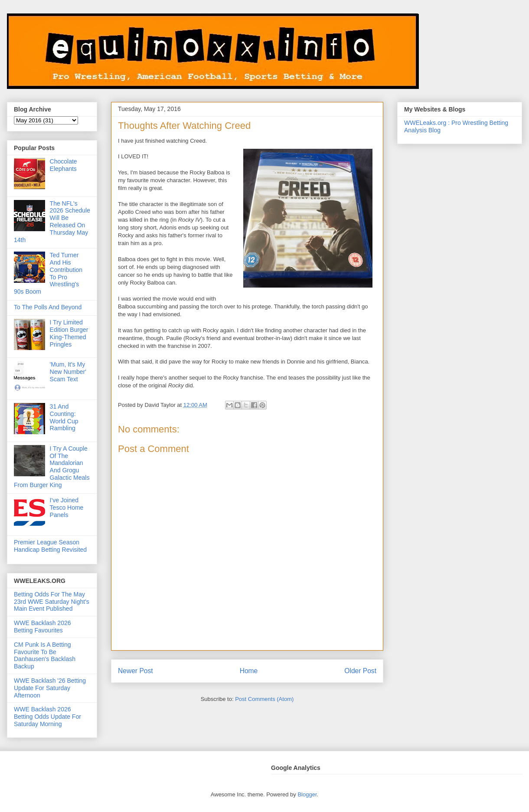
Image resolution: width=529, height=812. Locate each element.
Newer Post (136, 671)
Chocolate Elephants (64, 165)
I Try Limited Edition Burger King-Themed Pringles (69, 333)
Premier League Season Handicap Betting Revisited (50, 546)
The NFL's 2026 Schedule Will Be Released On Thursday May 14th (52, 222)
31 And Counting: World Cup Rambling (64, 417)
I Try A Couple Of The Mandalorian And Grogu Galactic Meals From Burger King (52, 467)
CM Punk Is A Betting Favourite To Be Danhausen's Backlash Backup (45, 655)
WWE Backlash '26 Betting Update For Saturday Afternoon (50, 688)
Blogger (307, 794)
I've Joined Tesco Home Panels (67, 507)
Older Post (360, 671)
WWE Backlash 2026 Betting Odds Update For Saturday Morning (47, 717)
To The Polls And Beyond (48, 307)
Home (249, 671)
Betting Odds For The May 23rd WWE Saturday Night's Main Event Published (52, 602)
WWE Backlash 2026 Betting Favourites (42, 627)
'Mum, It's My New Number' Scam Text (68, 372)
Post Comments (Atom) (264, 699)
